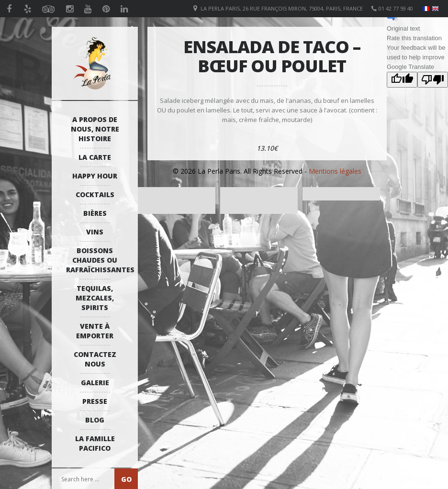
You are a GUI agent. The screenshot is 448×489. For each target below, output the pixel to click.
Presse (95, 401)
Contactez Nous (95, 359)
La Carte (95, 157)
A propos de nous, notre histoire (95, 129)
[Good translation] (402, 80)
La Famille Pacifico (95, 443)
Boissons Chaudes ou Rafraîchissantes (97, 260)
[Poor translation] (433, 80)
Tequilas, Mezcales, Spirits (95, 298)
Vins (95, 232)
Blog (95, 420)
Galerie (95, 383)
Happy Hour (95, 176)
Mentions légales (335, 171)
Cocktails (95, 194)
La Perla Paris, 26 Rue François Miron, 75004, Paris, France (282, 8)
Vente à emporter (95, 331)
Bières (95, 213)
